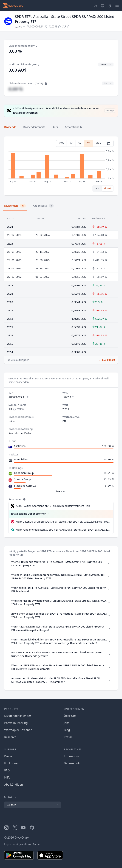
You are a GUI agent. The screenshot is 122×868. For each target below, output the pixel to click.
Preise (8, 756)
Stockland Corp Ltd (25, 486)
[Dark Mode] (103, 6)
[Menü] (117, 6)
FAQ (7, 770)
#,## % (16, 89)
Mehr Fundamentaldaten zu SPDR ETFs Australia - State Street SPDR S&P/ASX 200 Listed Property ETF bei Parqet (63, 530)
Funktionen (12, 763)
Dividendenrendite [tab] (34, 127)
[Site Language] (95, 6)
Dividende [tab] (10, 127)
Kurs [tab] (55, 127)
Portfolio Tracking (16, 723)
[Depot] (110, 6)
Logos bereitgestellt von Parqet (22, 844)
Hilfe (7, 777)
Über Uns (70, 716)
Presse (68, 737)
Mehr (61, 492)
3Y (80, 143)
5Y (88, 143)
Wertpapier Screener (18, 730)
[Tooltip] (24, 499)
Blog (67, 730)
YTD (61, 143)
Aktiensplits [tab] (43, 206)
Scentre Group (22, 479)
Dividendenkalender (18, 716)
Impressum (72, 756)
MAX (98, 143)
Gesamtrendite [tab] (74, 127)
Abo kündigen (14, 785)
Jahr (97, 188)
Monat (107, 188)
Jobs (67, 723)
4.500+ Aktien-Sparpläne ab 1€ (53, 506)
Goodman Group (24, 473)
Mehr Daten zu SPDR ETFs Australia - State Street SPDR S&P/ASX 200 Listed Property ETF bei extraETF (63, 522)
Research (10, 737)
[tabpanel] (61, 166)
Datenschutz (72, 763)
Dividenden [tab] (15, 206)
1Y (71, 143)
